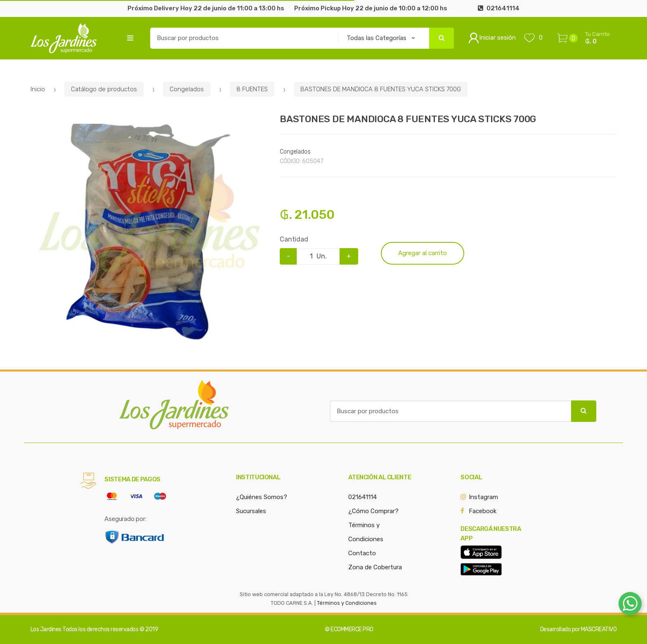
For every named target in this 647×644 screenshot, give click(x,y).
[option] (149, 233)
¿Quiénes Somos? (262, 497)
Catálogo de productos (104, 89)
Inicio (38, 89)
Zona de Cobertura (375, 567)
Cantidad (294, 239)
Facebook (483, 511)
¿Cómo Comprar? (373, 511)
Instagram (483, 497)
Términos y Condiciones (347, 603)
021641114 (362, 497)
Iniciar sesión (492, 38)
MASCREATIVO (599, 629)
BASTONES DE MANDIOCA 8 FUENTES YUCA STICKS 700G (381, 89)
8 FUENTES (252, 89)
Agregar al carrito (423, 253)
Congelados (187, 89)
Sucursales (251, 511)
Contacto (362, 553)
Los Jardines (46, 629)
